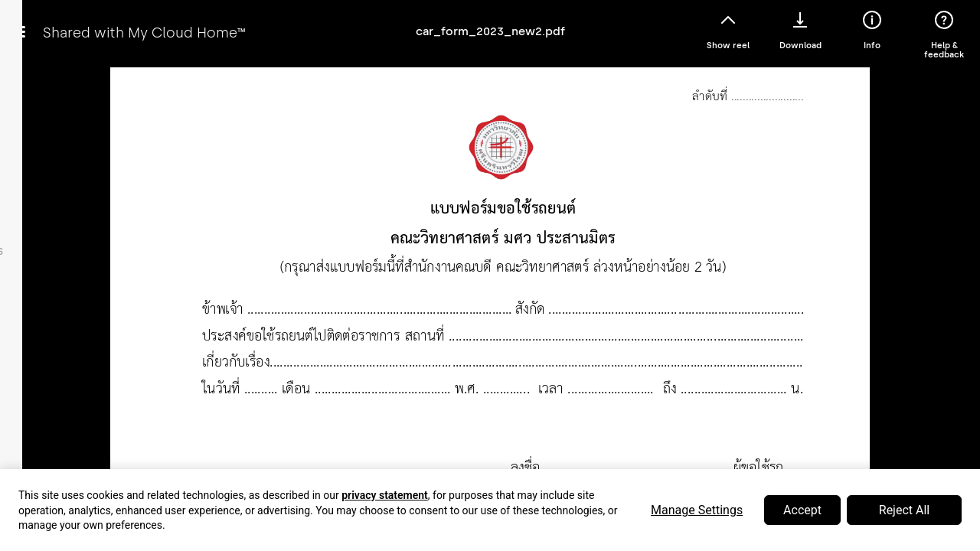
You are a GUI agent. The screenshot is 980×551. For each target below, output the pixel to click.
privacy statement (385, 495)
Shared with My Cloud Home (144, 33)
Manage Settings (697, 510)
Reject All (904, 510)
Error (490, 289)
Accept (802, 510)
